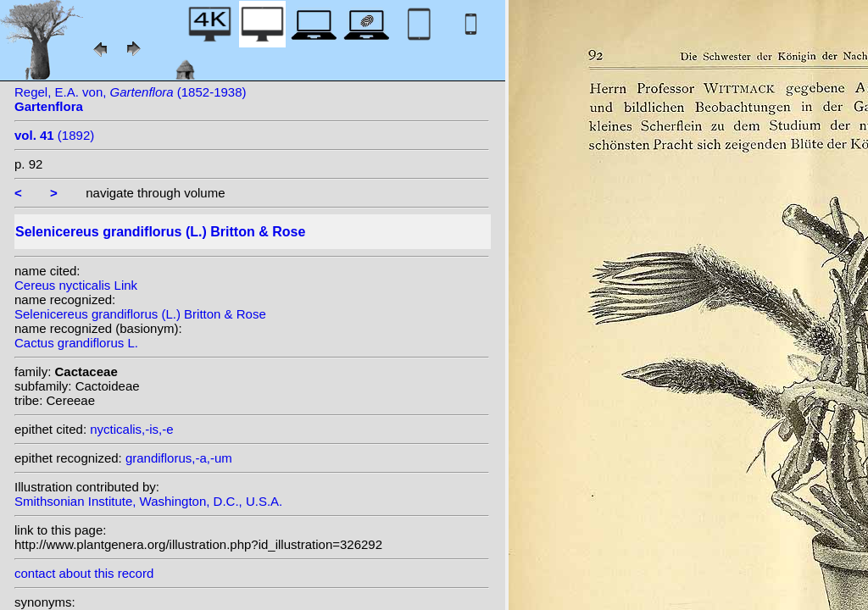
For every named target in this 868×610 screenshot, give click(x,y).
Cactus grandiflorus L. (76, 343)
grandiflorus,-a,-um (179, 458)
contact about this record (84, 573)
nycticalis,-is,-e (131, 429)
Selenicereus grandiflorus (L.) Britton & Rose (140, 314)
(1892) (54, 135)
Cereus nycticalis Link (76, 285)
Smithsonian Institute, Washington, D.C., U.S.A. (148, 501)
